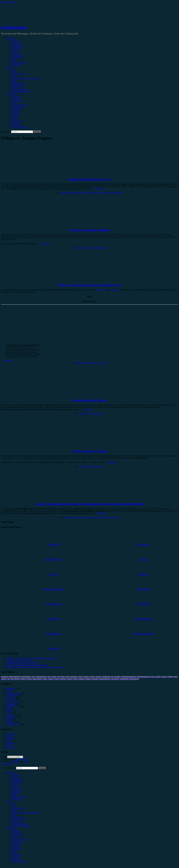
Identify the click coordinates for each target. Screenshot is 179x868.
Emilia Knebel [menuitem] (17, 842)
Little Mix (29, 679)
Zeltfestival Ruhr (134, 679)
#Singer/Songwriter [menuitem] (19, 819)
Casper (63, 677)
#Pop (13, 72)
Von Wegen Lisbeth (105, 679)
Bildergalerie (16, 65)
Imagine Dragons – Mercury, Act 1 (90, 179)
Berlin (33, 677)
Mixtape (9, 711)
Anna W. (14, 103)
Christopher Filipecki (19, 105)
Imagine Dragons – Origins (89, 451)
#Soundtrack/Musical (19, 89)
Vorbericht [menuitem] (15, 777)
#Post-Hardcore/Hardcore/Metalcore (25, 78)
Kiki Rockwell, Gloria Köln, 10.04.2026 (22, 663)
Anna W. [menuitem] (14, 837)
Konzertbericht (17, 45)
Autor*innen (11, 94)
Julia (98, 290)
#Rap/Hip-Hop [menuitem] (17, 817)
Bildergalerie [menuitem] (16, 799)
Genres (9, 67)
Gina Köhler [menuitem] (16, 844)
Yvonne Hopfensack (19, 127)
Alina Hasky (16, 98)
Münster (56, 679)
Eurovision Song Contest (129, 677)
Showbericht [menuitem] (16, 784)
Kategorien (10, 38)
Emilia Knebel (17, 107)
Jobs (8, 741)
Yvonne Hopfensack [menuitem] (19, 862)
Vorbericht (15, 43)
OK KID (70, 679)
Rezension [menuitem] (15, 775)
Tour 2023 (88, 679)
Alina (103, 290)
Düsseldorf (98, 677)
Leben (8, 709)
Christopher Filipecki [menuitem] (19, 839)
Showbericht (16, 49)
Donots (80, 677)
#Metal (14, 76)
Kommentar (16, 58)
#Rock (13, 69)
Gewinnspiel (16, 54)
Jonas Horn (15, 112)
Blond (49, 677)
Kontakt (9, 745)
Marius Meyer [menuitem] (17, 855)
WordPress (15, 761)
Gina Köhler (16, 109)
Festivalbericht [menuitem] (17, 781)
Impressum (10, 738)
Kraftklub (4, 679)
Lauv (12, 679)
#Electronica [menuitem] (16, 821)
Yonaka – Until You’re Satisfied (19, 660)
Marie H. (14, 118)
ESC (112, 677)
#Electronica (16, 87)
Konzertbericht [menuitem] (17, 779)
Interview (15, 51)
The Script (81, 679)
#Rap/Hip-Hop (17, 83)
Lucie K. (14, 116)
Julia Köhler (16, 114)
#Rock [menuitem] (13, 804)
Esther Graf (117, 677)
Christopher (114, 290)
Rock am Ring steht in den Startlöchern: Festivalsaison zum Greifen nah (35, 667)
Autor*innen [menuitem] (11, 828)
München (51, 679)
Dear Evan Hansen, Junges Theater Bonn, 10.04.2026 (27, 665)
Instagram (170, 677)
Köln (9, 679)
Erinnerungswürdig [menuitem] (19, 797)
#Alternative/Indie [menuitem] (18, 808)
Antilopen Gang (26, 677)
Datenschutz (11, 734)
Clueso (67, 677)
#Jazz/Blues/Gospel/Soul (21, 92)
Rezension (15, 40)
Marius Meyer (17, 121)
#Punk (13, 80)
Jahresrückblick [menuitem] (17, 790)
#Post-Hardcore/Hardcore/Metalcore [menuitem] (25, 813)
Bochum (54, 677)
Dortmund (86, 677)
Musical (45, 679)
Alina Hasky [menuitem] (16, 833)
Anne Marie (5, 677)
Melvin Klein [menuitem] (16, 859)
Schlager (75, 679)
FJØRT (153, 677)
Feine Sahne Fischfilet (143, 677)
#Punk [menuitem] (13, 815)
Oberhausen (63, 679)
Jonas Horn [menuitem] (15, 846)
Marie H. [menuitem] (14, 853)
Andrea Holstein (17, 101)
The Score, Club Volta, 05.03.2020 (90, 230)
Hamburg (158, 677)
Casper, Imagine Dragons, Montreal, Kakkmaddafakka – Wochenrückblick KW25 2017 (89, 504)
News (8, 713)
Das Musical (74, 677)
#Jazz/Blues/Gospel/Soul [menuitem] (21, 826)
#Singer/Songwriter (19, 85)
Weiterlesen (99, 188)
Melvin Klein (16, 125)
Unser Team (16, 96)
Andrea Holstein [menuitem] (17, 835)
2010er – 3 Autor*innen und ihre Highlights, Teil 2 (90, 285)
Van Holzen (95, 679)
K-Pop (176, 677)
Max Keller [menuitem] (15, 857)
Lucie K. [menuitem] (14, 850)
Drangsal (92, 677)
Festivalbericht (17, 47)
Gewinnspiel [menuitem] (16, 788)
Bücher (9, 691)
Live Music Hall (37, 679)
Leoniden (17, 679)
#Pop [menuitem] (13, 806)
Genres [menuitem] (9, 801)
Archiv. (4, 757)
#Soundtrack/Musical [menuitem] (19, 824)
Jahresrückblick (17, 56)
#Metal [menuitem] (14, 810)
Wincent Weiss (124, 679)
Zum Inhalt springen (9, 2)
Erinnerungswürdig (19, 63)
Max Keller (15, 123)
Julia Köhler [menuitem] (16, 848)
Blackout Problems (41, 677)
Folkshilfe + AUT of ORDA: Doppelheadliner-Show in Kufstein (31, 658)
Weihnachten (115, 679)
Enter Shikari (106, 677)
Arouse (26, 761)
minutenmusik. (14, 27)
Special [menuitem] (14, 795)
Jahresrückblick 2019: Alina (89, 400)
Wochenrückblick (8, 499)
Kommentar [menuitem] (16, 792)
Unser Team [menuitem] (16, 830)
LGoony (23, 679)
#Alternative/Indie (18, 74)
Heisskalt (164, 677)
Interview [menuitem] (15, 786)
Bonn (59, 677)
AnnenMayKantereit (15, 677)
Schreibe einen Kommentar (112, 193)
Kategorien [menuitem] (10, 772)
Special (14, 60)
